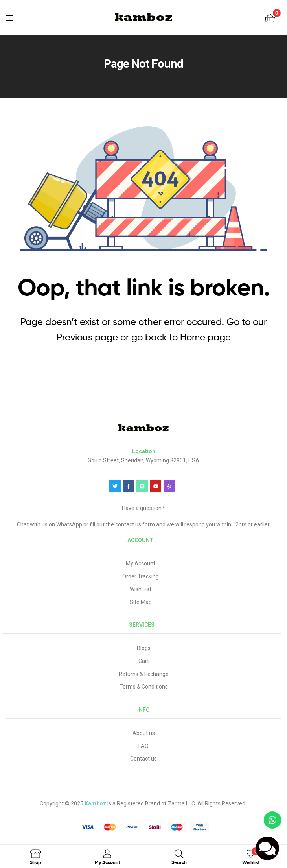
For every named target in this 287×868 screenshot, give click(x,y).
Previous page (87, 337)
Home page (205, 337)
